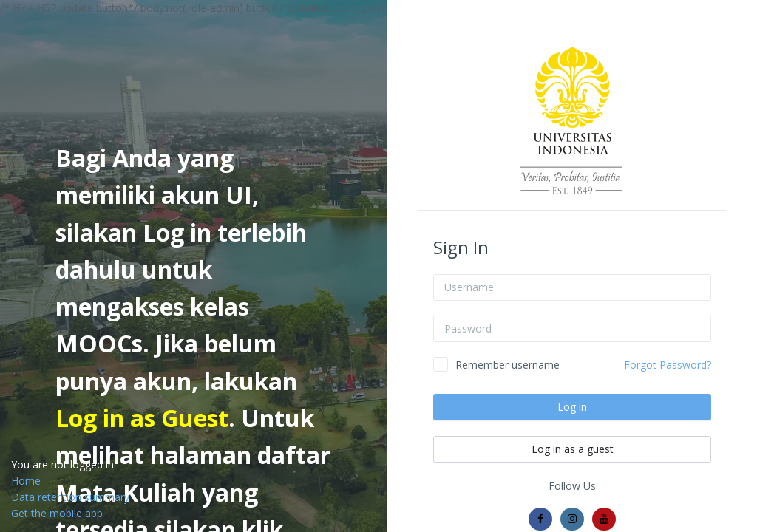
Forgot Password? (668, 365)
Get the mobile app (57, 513)
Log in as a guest (573, 449)
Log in (572, 407)
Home (26, 481)
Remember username (508, 365)
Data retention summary (70, 497)
